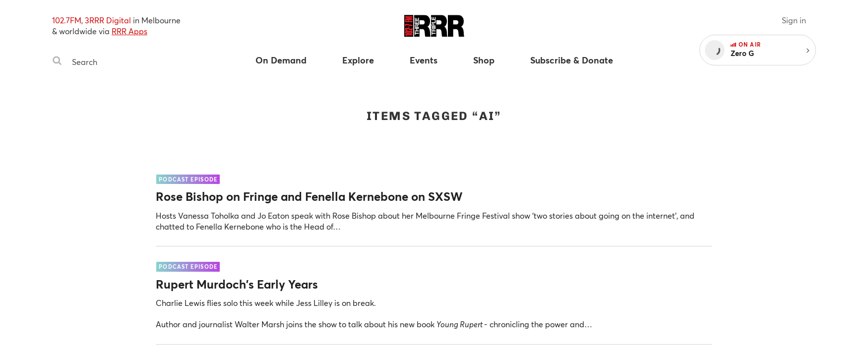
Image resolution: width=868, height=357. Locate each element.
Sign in (794, 20)
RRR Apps (129, 31)
